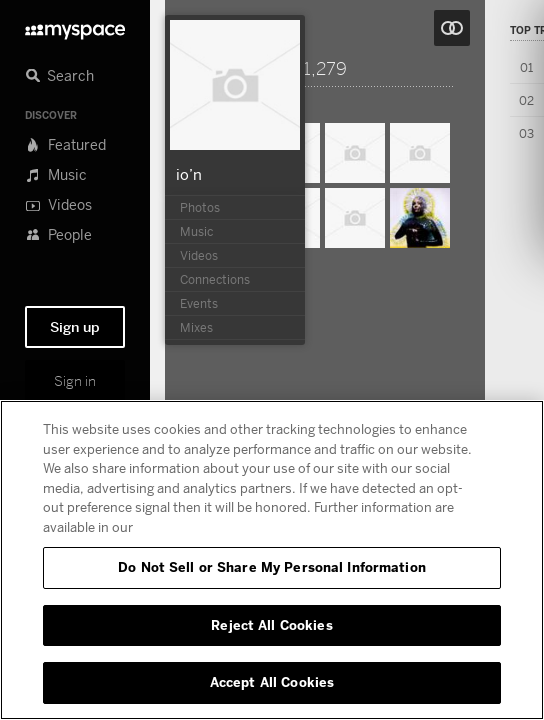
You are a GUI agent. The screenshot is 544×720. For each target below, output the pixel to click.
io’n (189, 174)
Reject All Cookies (271, 625)
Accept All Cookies (272, 682)
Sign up (75, 327)
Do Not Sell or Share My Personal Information (272, 567)
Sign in (75, 381)
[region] (272, 560)
